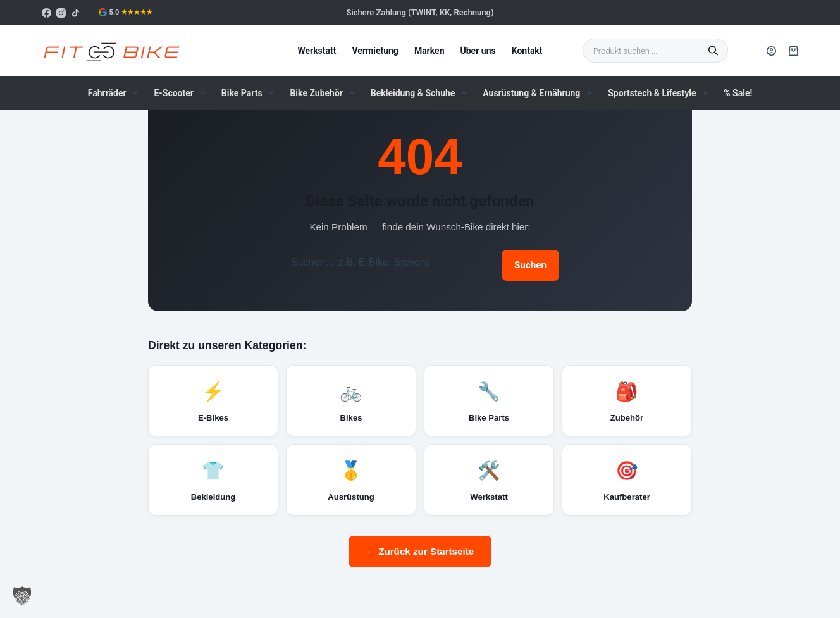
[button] (22, 596)
